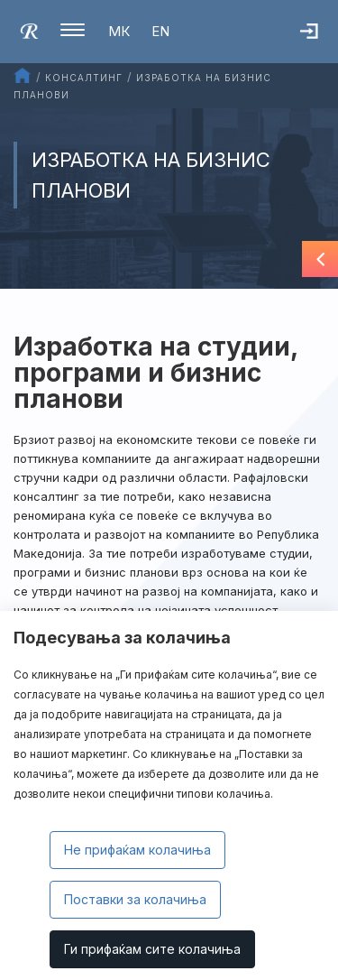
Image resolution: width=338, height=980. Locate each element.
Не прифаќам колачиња (137, 850)
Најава (319, 41)
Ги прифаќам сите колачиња (152, 949)
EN (160, 31)
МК (119, 31)
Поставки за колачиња (135, 899)
